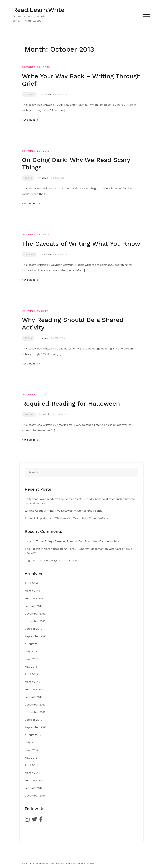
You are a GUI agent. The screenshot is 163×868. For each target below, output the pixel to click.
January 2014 (34, 606)
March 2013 (32, 682)
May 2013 (31, 667)
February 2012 (34, 780)
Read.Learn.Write (39, 10)
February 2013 (34, 689)
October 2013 (33, 629)
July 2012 (31, 742)
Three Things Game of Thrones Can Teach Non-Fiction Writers (66, 518)
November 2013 (35, 621)
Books (28, 178)
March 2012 (32, 773)
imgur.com (32, 560)
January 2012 (34, 788)
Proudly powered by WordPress (43, 864)
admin (47, 94)
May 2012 (31, 758)
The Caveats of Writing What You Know (81, 244)
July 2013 (31, 651)
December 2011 (35, 796)
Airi (78, 864)
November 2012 (35, 712)
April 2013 (31, 674)
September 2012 (36, 727)
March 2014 (32, 591)
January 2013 (34, 697)
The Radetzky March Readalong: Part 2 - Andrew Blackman (64, 549)
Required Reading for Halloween (71, 404)
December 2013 (35, 614)
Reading (29, 414)
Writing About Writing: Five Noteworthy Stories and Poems (63, 511)
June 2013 (32, 659)
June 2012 (32, 750)
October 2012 (33, 720)
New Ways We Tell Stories (61, 560)
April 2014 (31, 583)
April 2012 (31, 765)
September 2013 (36, 636)
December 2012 (35, 705)
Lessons (29, 94)
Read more (31, 120)
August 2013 (33, 644)
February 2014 (34, 598)
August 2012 (33, 735)
